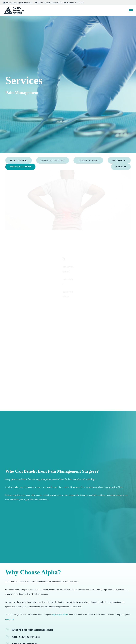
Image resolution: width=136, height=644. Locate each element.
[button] (131, 11)
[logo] (14, 11)
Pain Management (20, 167)
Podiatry (121, 167)
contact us (10, 619)
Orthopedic (119, 160)
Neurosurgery (19, 160)
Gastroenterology (53, 160)
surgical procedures (60, 615)
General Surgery (88, 160)
